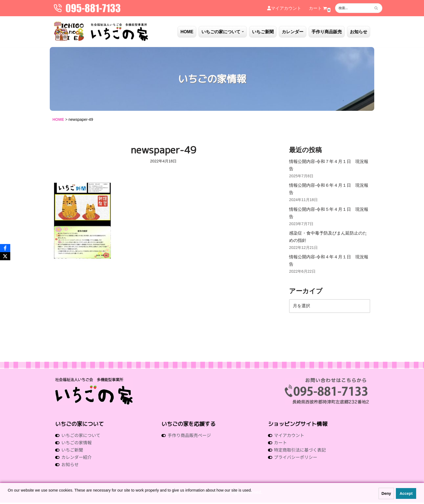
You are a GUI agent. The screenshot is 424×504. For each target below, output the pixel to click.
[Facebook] (5, 248)
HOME (187, 32)
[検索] (353, 8)
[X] (5, 256)
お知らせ (359, 32)
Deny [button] (386, 493)
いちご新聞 (263, 32)
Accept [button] (406, 493)
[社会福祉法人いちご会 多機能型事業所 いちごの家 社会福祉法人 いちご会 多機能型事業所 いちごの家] (101, 32)
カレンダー (293, 32)
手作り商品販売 (327, 32)
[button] (243, 32)
